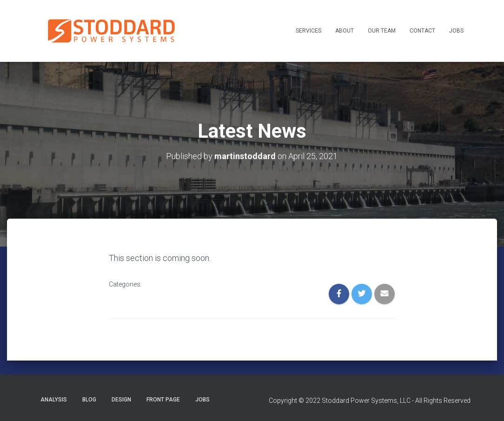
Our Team (382, 31)
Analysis (54, 400)
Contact (422, 31)
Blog (89, 400)
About (345, 31)
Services (308, 31)
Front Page (163, 400)
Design (121, 400)
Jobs (456, 31)
